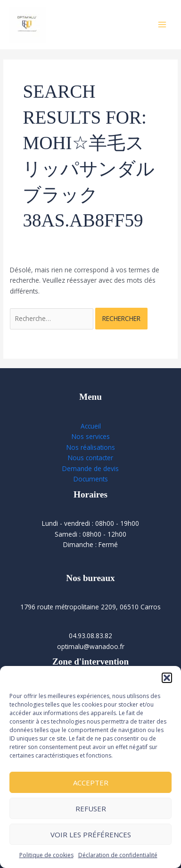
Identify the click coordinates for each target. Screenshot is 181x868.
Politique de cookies (46, 855)
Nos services (91, 436)
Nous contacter (90, 458)
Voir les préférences (91, 834)
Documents (91, 479)
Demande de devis (90, 468)
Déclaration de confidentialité (118, 855)
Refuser (91, 809)
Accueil (91, 426)
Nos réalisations (91, 447)
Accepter (91, 783)
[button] (167, 678)
